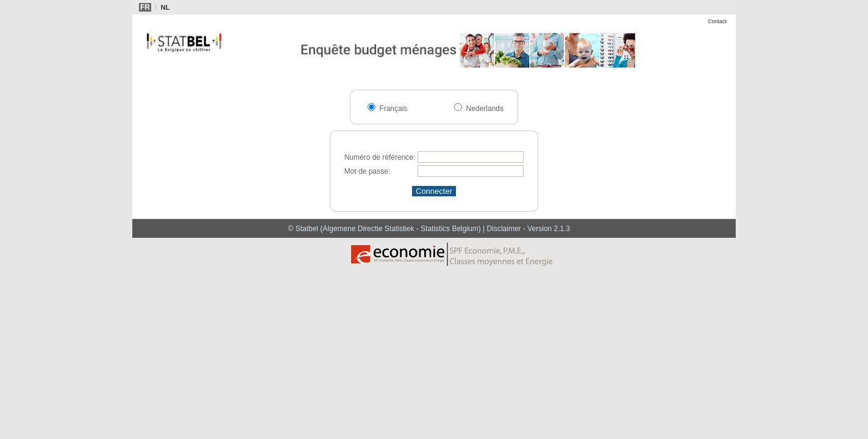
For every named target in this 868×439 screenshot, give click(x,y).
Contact (717, 21)
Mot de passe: (367, 171)
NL (165, 7)
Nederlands (484, 109)
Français (392, 109)
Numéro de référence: (380, 157)
